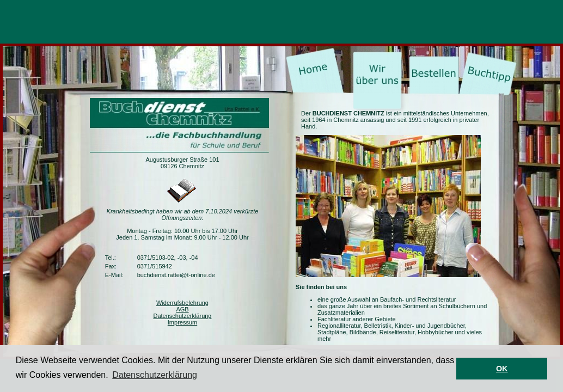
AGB (182, 309)
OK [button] (502, 369)
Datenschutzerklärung (182, 316)
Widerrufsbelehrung (182, 303)
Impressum (182, 322)
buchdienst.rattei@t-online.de (176, 275)
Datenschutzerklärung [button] (155, 375)
